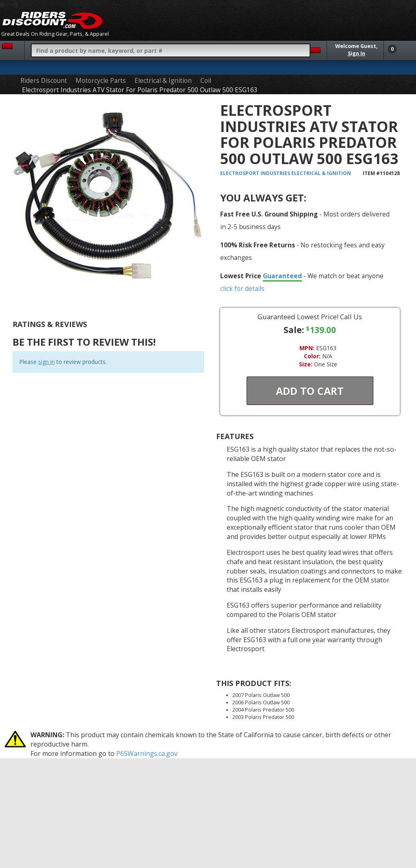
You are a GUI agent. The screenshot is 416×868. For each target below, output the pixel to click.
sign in (47, 362)
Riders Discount (44, 81)
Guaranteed (282, 276)
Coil (206, 81)
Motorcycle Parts (101, 81)
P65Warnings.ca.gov (147, 753)
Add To (310, 391)
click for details (242, 288)
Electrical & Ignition (163, 81)
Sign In (356, 53)
